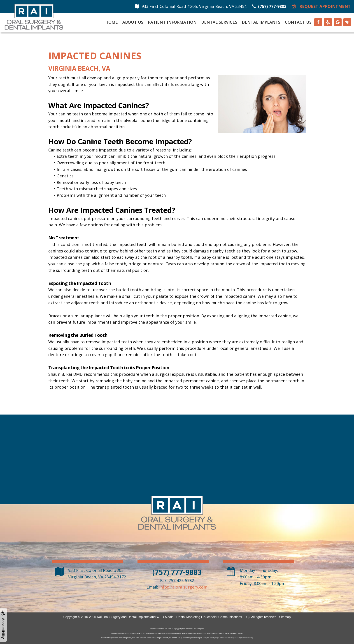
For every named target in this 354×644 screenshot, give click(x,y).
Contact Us (298, 22)
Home (112, 22)
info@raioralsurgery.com (183, 587)
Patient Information (172, 22)
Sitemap (285, 617)
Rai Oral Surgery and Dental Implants (123, 617)
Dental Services (219, 22)
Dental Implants (261, 22)
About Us (133, 22)
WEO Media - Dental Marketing (178, 617)
